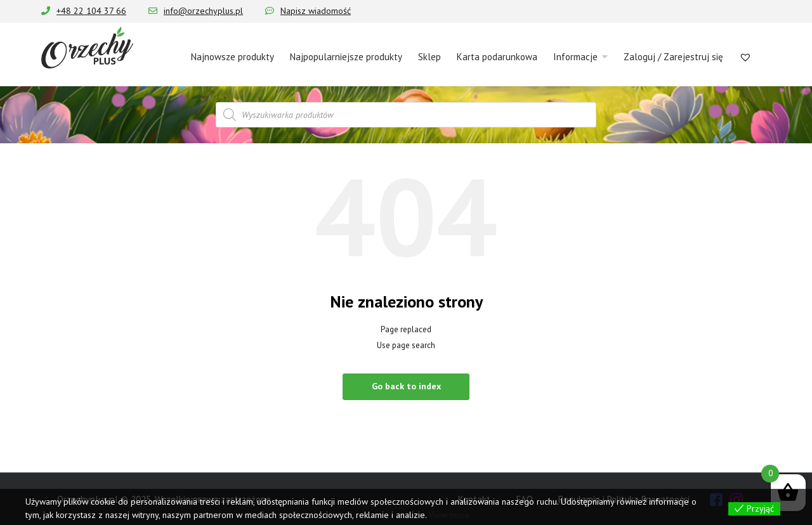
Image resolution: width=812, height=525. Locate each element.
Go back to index (406, 386)
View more (449, 515)
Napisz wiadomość (316, 11)
